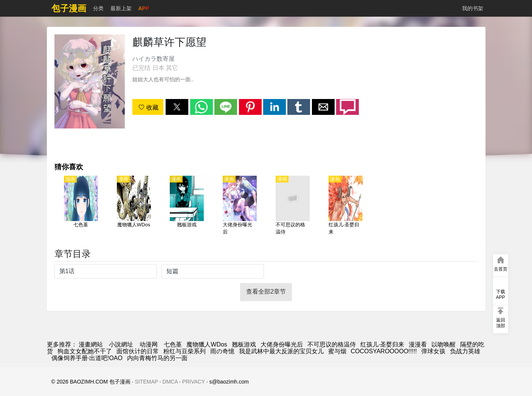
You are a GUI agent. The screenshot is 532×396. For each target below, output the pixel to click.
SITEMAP (147, 382)
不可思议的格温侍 (332, 344)
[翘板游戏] (187, 206)
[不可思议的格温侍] (293, 206)
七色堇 (173, 344)
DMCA (170, 382)
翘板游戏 (244, 344)
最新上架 (121, 8)
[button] (177, 107)
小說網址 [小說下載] (121, 344)
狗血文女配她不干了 (85, 351)
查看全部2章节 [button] (266, 292)
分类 (98, 8)
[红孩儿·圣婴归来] (346, 206)
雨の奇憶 (222, 351)
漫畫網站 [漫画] (91, 344)
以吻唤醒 (444, 344)
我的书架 (473, 8)
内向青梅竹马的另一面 (157, 358)
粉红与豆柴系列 (185, 351)
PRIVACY (194, 382)
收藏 (148, 108)
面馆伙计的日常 (138, 351)
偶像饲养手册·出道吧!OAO (87, 358)
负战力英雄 (465, 351)
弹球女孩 (433, 351)
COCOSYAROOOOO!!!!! (384, 351)
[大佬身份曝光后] (240, 206)
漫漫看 (418, 344)
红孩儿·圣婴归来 (382, 344)
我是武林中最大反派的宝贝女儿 (281, 351)
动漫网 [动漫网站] (149, 344)
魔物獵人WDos (207, 344)
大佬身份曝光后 (282, 344)
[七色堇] (81, 206)
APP (144, 8)
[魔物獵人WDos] (134, 206)
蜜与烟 (337, 351)
